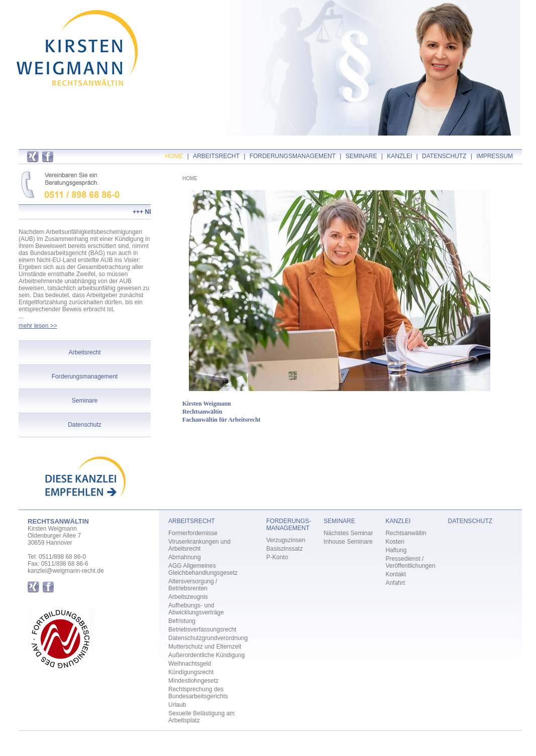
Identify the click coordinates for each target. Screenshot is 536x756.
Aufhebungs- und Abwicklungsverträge (196, 609)
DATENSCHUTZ (444, 156)
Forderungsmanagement (85, 376)
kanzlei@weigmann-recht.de (66, 571)
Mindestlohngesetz (193, 681)
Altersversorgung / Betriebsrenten (193, 585)
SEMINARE (361, 156)
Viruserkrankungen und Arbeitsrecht (199, 545)
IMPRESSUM (495, 156)
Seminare (85, 401)
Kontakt (396, 574)
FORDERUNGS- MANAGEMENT (289, 525)
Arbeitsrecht (84, 352)
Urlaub (177, 705)
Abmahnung (185, 557)
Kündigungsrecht (191, 672)
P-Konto (277, 557)
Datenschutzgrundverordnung (208, 638)
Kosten (395, 542)
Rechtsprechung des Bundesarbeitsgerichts (198, 693)
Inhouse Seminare (348, 542)
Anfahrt (395, 583)
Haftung (396, 550)
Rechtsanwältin (406, 533)
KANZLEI (399, 156)
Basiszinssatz (285, 549)
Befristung (182, 621)
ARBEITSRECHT (216, 156)
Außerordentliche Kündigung (206, 655)
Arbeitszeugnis (188, 597)
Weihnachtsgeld (190, 664)
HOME (174, 156)
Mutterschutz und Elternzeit (205, 647)
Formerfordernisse (193, 533)
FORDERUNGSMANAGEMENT (293, 156)
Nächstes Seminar (348, 533)
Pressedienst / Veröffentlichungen (410, 562)
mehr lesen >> (38, 326)
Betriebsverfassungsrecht (202, 629)
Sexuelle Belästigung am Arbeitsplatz (201, 717)
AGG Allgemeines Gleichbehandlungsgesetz (203, 569)
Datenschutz (85, 425)
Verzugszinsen (286, 540)
